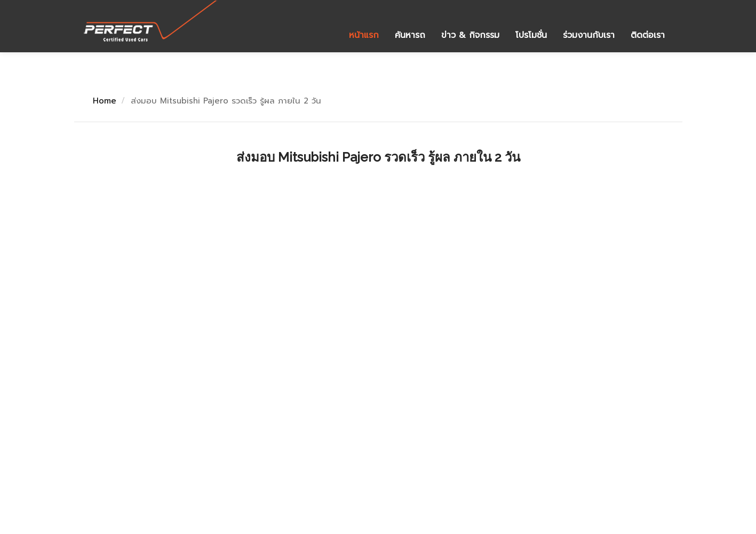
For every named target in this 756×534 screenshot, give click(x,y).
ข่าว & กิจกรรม (470, 35)
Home (105, 101)
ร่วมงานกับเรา (589, 35)
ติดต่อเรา (648, 35)
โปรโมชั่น (531, 35)
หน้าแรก (364, 35)
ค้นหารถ (410, 35)
